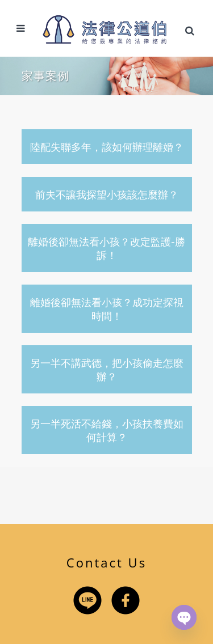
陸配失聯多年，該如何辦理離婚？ (107, 147)
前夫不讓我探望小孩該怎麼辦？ (107, 195)
